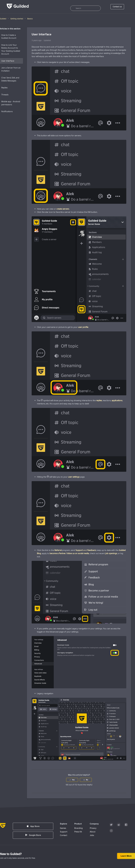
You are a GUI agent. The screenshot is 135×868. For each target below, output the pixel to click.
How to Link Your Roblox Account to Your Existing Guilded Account (11, 49)
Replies (4, 88)
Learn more (126, 856)
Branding (79, 828)
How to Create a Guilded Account (9, 37)
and (81, 550)
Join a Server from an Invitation (11, 69)
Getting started (17, 19)
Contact (64, 835)
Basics (30, 19)
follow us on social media (78, 553)
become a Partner (58, 553)
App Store (33, 826)
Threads (5, 95)
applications (117, 400)
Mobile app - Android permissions (11, 103)
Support (64, 832)
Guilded (3, 19)
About (93, 832)
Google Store (33, 835)
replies (99, 400)
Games (63, 828)
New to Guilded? (11, 854)
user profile (83, 327)
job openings (111, 553)
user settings (74, 477)
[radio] (72, 780)
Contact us (117, 7)
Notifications (7, 111)
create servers (63, 209)
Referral (58, 550)
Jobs (92, 835)
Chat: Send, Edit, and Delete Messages (10, 79)
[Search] (85, 8)
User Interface (8, 61)
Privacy (93, 828)
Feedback (92, 550)
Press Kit (78, 832)
